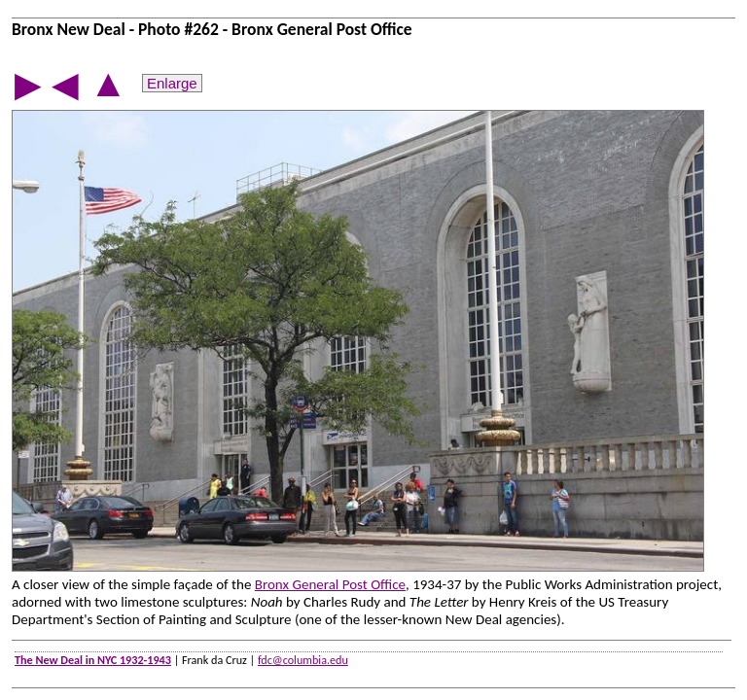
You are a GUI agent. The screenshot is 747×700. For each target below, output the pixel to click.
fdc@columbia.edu (303, 660)
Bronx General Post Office (330, 584)
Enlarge (172, 83)
